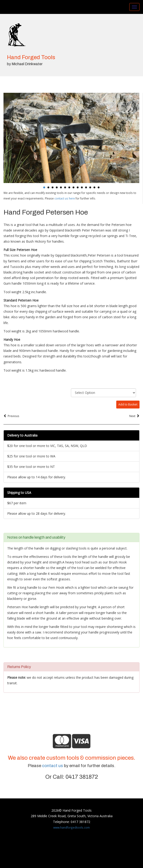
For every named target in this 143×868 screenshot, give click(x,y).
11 (86, 187)
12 (90, 187)
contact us (53, 766)
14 (99, 187)
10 (82, 187)
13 (94, 187)
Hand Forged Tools (31, 57)
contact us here (65, 198)
